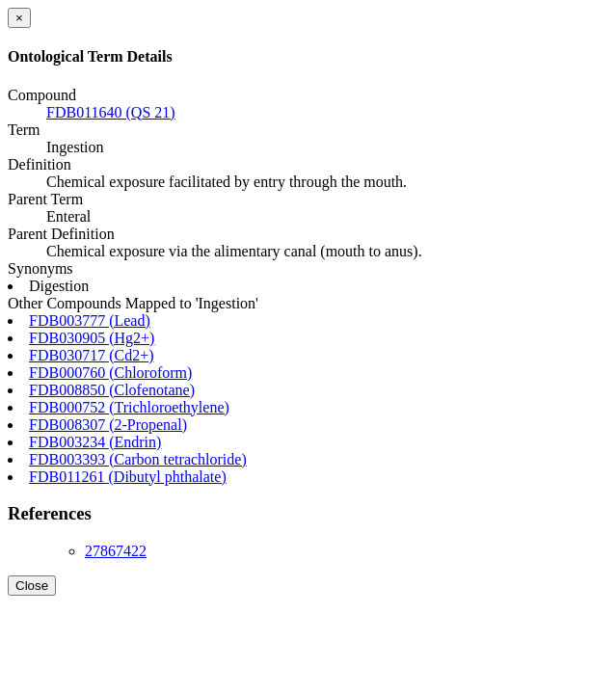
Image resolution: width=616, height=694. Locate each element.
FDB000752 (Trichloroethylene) (129, 407)
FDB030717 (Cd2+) (91, 355)
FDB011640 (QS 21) (111, 112)
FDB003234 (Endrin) (95, 442)
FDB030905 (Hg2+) (92, 338)
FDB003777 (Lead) (90, 320)
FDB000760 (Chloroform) (110, 373)
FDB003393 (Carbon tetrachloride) (138, 459)
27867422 (116, 551)
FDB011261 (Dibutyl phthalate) (128, 477)
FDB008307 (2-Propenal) (108, 425)
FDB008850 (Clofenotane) (112, 390)
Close (32, 586)
